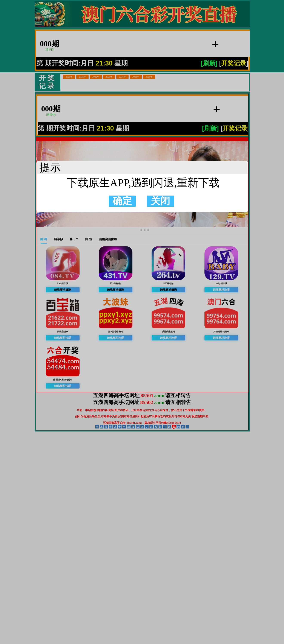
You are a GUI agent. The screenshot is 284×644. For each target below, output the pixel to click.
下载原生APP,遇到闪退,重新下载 (142, 183)
